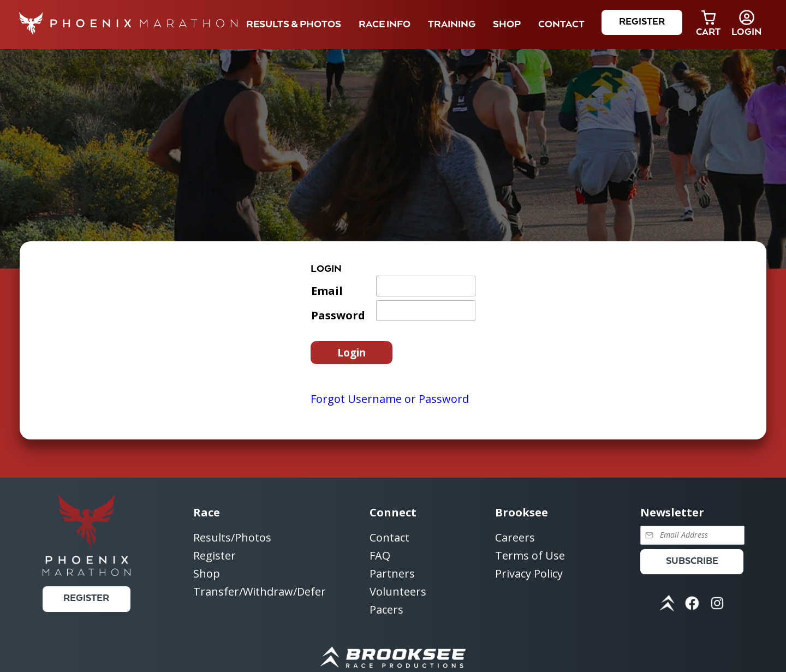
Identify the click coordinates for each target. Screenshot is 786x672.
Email (327, 291)
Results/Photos (232, 538)
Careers (515, 538)
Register (642, 22)
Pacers (386, 609)
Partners (392, 574)
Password (338, 315)
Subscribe (692, 561)
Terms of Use (530, 556)
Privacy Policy (529, 573)
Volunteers (398, 592)
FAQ (380, 556)
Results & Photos (294, 25)
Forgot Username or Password (390, 399)
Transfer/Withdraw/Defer (260, 591)
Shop (507, 25)
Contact (389, 538)
